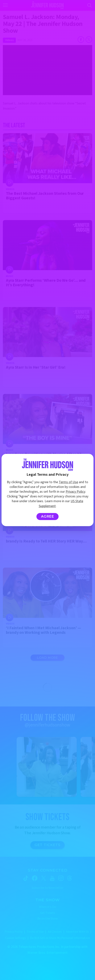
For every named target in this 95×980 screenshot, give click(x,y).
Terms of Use (68, 482)
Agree (48, 516)
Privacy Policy (75, 492)
